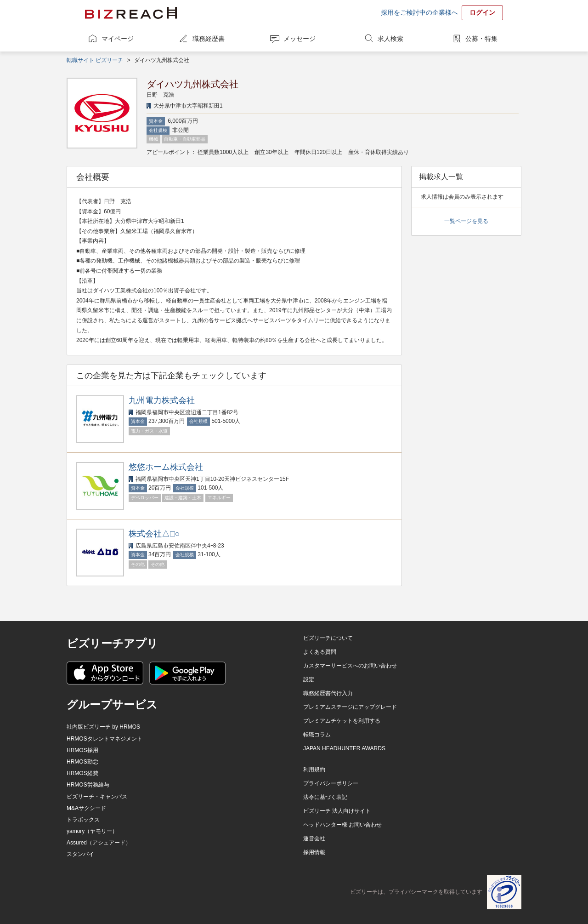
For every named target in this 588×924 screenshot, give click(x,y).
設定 (309, 679)
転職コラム (317, 735)
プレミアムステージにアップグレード (350, 707)
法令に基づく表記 (325, 797)
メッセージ (300, 39)
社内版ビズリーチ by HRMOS (103, 727)
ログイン (482, 12)
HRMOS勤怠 (82, 762)
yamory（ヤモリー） (92, 831)
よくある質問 (320, 652)
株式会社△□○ (154, 534)
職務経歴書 (209, 39)
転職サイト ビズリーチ (95, 60)
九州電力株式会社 (162, 400)
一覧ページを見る (466, 221)
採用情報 (314, 852)
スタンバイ (80, 854)
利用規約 (314, 770)
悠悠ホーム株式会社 (166, 467)
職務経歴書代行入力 (328, 693)
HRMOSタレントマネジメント (105, 739)
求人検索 (390, 39)
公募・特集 (481, 39)
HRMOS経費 (82, 773)
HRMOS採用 (82, 750)
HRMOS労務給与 (88, 785)
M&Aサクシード (86, 808)
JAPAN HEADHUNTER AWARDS (344, 748)
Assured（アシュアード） (99, 843)
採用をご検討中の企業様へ (419, 12)
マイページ (118, 39)
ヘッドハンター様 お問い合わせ (342, 825)
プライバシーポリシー (331, 783)
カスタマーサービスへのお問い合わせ (350, 666)
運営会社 (314, 838)
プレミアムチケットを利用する (342, 721)
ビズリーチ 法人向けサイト (337, 811)
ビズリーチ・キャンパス (97, 797)
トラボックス (83, 820)
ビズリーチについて (328, 638)
